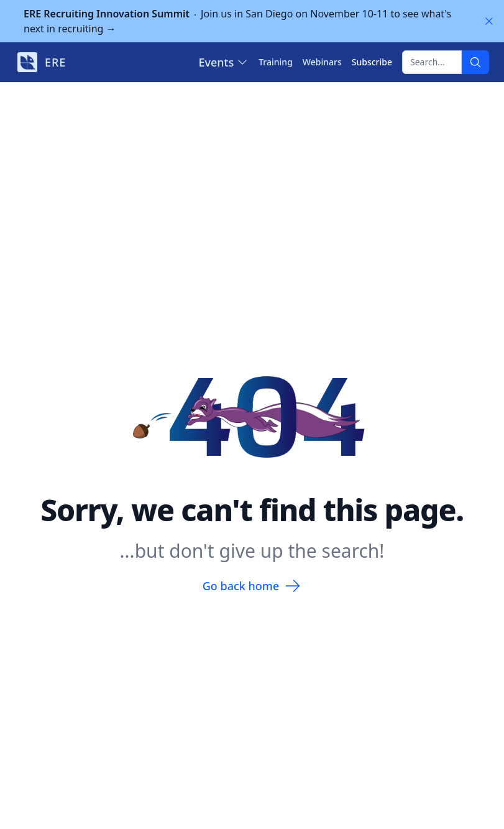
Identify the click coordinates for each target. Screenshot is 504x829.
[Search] (475, 62)
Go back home (252, 586)
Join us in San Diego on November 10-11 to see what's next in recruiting (237, 21)
